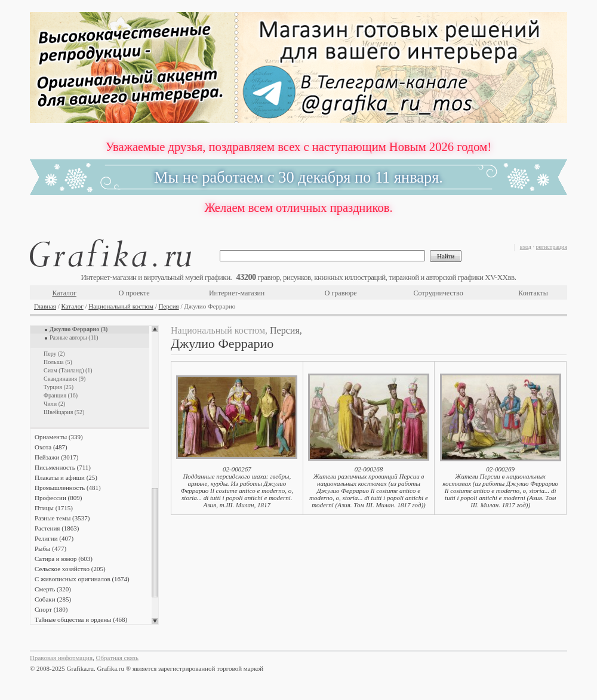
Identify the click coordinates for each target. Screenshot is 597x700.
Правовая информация (61, 658)
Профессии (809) (58, 498)
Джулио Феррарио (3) (79, 329)
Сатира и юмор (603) (64, 559)
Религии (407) (54, 538)
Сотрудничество (438, 293)
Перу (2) (54, 354)
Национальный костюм (121, 306)
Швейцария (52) (64, 412)
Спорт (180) (51, 609)
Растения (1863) (57, 528)
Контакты (533, 293)
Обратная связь (117, 658)
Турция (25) (59, 387)
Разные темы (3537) (62, 518)
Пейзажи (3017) (57, 457)
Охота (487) (51, 447)
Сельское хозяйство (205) (70, 569)
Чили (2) (54, 404)
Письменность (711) (63, 467)
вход (526, 247)
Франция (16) (61, 395)
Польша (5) (58, 362)
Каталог (64, 293)
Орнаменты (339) (59, 437)
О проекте (134, 293)
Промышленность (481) (68, 488)
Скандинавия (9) (64, 379)
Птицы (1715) (54, 508)
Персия (169, 306)
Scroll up (155, 329)
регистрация (551, 247)
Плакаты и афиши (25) (66, 477)
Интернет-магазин (237, 293)
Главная (45, 306)
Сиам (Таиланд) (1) (68, 370)
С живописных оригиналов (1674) (82, 579)
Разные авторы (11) (74, 337)
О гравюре (341, 293)
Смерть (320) (53, 589)
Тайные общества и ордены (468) (81, 619)
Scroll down (155, 621)
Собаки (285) (53, 599)
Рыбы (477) (50, 548)
